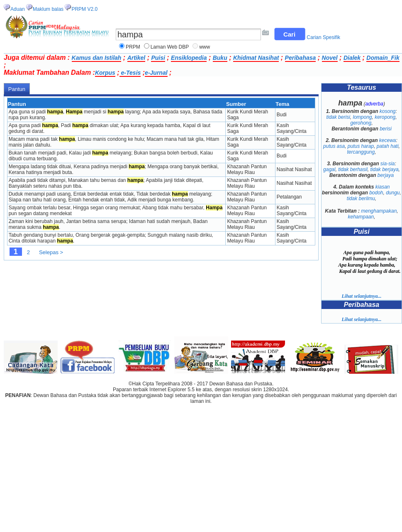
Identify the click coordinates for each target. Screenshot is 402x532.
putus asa (334, 146)
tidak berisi (338, 117)
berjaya (386, 175)
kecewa (388, 140)
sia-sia (388, 164)
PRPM (133, 47)
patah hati (388, 146)
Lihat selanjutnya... (361, 296)
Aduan (18, 9)
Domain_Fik (383, 58)
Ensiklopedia (189, 58)
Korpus (105, 73)
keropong (385, 117)
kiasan (383, 187)
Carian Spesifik (323, 37)
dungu (393, 193)
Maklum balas (48, 9)
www (205, 47)
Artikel (136, 58)
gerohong (361, 123)
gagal (329, 169)
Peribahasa (301, 58)
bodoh (376, 193)
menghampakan (379, 211)
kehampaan (361, 217)
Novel (330, 58)
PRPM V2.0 (84, 9)
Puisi (158, 58)
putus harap (361, 146)
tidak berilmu (361, 199)
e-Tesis (130, 73)
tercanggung (361, 152)
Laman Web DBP (170, 47)
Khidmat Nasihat (256, 58)
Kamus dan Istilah (97, 58)
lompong (362, 117)
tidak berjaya (385, 169)
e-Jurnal (156, 73)
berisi (386, 129)
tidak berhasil (353, 169)
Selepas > (51, 252)
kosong (388, 111)
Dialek (352, 58)
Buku (220, 58)
